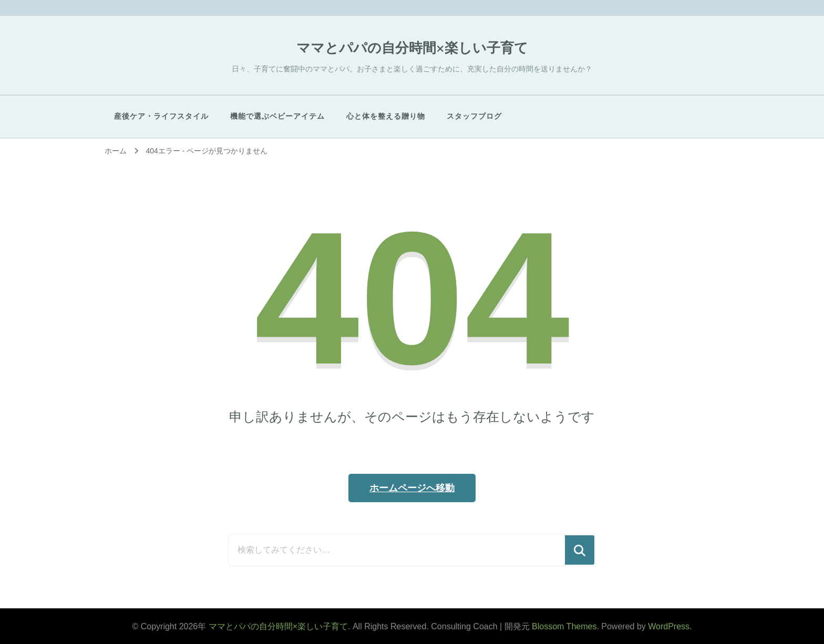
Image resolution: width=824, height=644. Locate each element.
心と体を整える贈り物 (386, 116)
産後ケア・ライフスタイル (161, 116)
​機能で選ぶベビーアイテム (277, 116)
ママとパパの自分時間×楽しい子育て (412, 48)
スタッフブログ (474, 116)
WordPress (669, 626)
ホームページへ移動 (412, 488)
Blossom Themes (564, 626)
